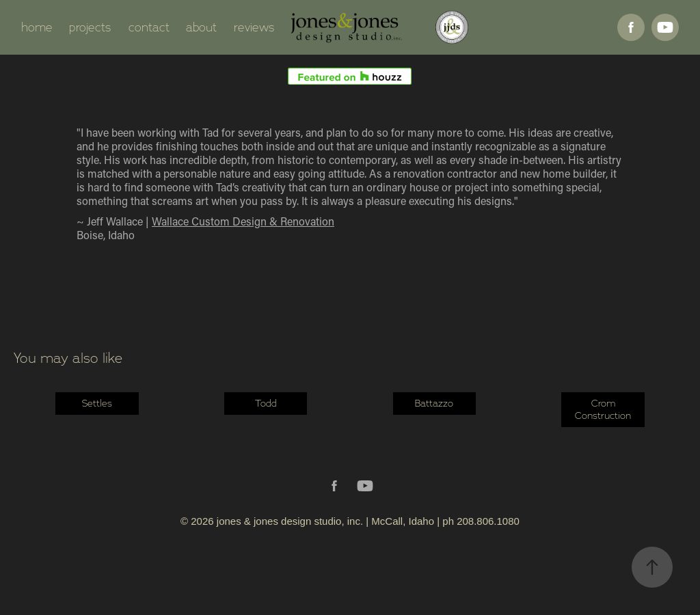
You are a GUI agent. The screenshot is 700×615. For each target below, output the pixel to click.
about (201, 27)
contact (149, 27)
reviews (254, 27)
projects (90, 27)
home (37, 27)
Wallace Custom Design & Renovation (243, 221)
